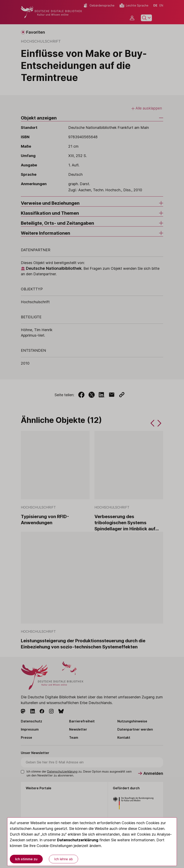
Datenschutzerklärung (78, 840)
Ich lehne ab (63, 859)
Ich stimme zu (26, 859)
